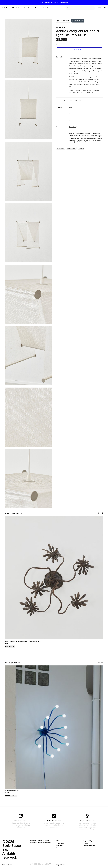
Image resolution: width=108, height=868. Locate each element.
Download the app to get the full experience (54, 2)
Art (24, 8)
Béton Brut (61, 27)
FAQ (58, 841)
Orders (86, 843)
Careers (86, 848)
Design (18, 8)
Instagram (60, 845)
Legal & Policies (61, 865)
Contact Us (60, 843)
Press (58, 848)
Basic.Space (6, 8)
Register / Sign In (89, 841)
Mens (37, 8)
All (13, 8)
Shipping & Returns (89, 845)
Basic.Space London (49, 8)
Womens (30, 8)
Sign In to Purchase (80, 50)
